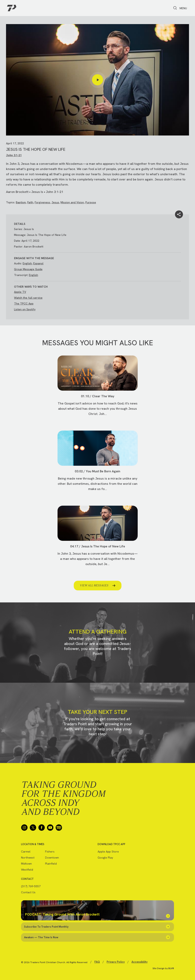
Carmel (26, 852)
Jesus (55, 202)
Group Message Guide (28, 269)
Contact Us (28, 892)
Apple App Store (108, 852)
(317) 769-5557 (31, 886)
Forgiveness (42, 202)
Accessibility (139, 962)
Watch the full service (28, 298)
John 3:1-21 (14, 155)
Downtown (52, 858)
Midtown (26, 864)
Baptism (21, 202)
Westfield (27, 870)
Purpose (91, 202)
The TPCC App (24, 304)
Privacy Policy (116, 962)
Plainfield (51, 864)
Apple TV (20, 292)
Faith (30, 202)
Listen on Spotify (25, 309)
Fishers (50, 852)
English (27, 263)
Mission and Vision (72, 202)
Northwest (28, 858)
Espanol (38, 263)
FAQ (97, 962)
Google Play (105, 858)
